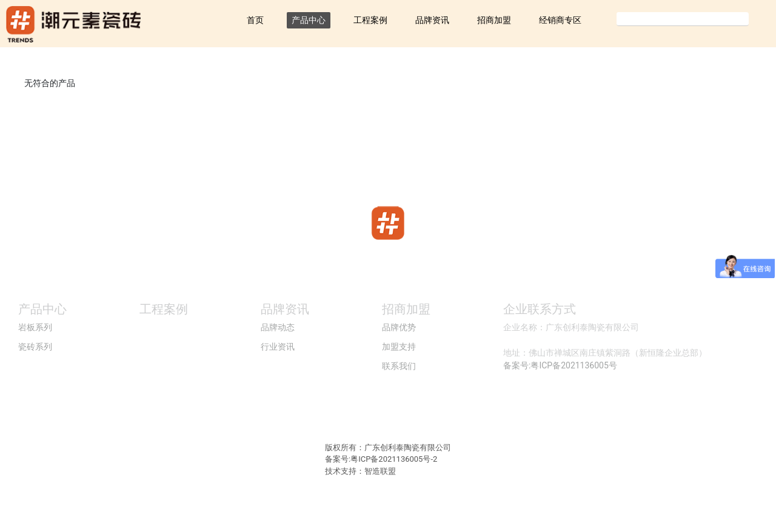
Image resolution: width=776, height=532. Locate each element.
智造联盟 (380, 471)
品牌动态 (278, 327)
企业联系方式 (540, 309)
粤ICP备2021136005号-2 (394, 459)
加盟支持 (399, 347)
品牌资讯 (432, 20)
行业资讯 (278, 347)
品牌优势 (399, 327)
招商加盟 (494, 20)
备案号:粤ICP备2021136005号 (560, 365)
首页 (255, 20)
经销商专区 (560, 20)
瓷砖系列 (35, 347)
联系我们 (399, 366)
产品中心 (309, 20)
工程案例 (370, 20)
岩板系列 (35, 327)
